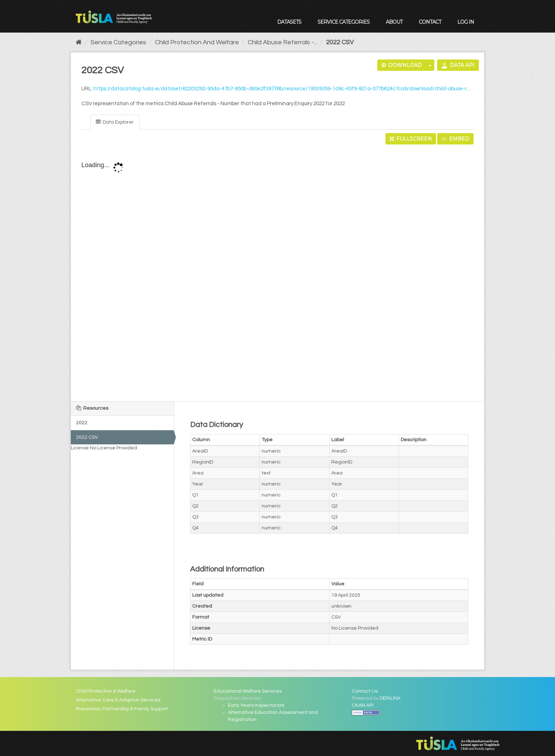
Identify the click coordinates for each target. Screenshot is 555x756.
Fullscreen (411, 139)
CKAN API (363, 705)
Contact (430, 22)
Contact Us (365, 691)
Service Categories (344, 22)
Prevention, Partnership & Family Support (122, 709)
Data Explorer (115, 122)
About (394, 22)
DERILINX (390, 698)
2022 (82, 423)
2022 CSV (340, 42)
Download (402, 65)
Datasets (289, 22)
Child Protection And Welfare (197, 42)
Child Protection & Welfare (106, 691)
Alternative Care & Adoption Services (118, 700)
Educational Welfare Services (248, 691)
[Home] (79, 42)
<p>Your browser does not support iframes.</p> (277, 273)
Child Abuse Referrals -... (282, 42)
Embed (455, 139)
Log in (466, 22)
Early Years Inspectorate (256, 705)
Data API (458, 65)
